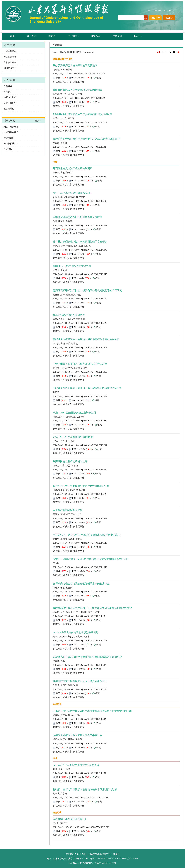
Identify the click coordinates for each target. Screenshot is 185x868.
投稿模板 (8, 149)
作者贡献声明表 (11, 132)
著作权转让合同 (11, 144)
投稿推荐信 (9, 138)
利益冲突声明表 (11, 127)
